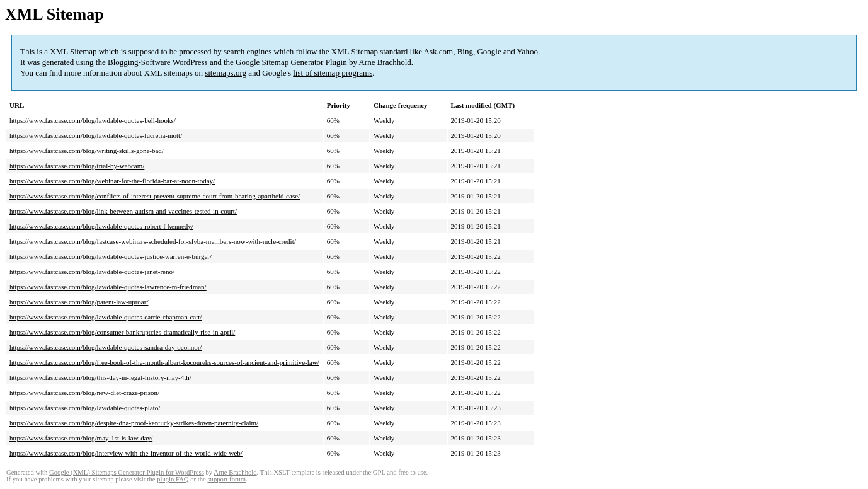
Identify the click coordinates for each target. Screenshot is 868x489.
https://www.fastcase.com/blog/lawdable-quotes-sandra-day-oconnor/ (106, 347)
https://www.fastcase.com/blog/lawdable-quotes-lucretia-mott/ (96, 135)
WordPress (190, 62)
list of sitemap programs (333, 73)
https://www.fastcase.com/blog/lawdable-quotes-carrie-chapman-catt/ (106, 317)
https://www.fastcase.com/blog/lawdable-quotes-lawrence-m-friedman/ (108, 287)
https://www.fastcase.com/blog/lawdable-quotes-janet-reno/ (92, 272)
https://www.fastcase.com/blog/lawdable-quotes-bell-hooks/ (93, 120)
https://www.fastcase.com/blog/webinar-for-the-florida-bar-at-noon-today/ (112, 181)
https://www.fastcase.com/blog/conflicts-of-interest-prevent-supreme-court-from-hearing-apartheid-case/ (155, 196)
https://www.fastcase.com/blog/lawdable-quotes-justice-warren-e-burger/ (111, 256)
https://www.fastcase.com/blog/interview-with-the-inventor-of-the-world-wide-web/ (126, 453)
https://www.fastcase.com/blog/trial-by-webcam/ (77, 166)
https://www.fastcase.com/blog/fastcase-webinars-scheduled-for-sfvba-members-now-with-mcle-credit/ (153, 241)
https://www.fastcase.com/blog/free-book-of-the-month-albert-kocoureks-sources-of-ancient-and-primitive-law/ (164, 362)
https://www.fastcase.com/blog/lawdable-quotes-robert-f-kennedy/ (101, 226)
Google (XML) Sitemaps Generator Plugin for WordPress (127, 472)
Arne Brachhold (385, 62)
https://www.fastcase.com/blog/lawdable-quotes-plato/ (85, 408)
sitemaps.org (226, 73)
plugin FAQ (173, 479)
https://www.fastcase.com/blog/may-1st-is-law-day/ (81, 438)
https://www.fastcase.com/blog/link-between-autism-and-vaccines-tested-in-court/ (123, 211)
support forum (226, 479)
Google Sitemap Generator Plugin (291, 62)
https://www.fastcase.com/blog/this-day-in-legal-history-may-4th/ (100, 377)
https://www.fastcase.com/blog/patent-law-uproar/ (79, 302)
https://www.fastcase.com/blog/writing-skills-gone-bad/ (87, 151)
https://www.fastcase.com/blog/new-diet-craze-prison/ (84, 393)
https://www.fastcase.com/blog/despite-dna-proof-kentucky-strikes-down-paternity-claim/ (134, 423)
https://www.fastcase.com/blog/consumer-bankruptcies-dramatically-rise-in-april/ (122, 332)
